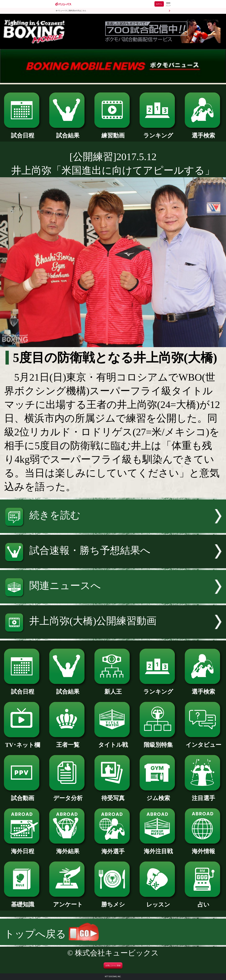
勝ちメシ (113, 902)
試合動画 (23, 795)
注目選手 (203, 795)
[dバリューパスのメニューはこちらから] (168, 4)
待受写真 (113, 795)
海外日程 (23, 848)
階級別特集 (158, 742)
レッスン (158, 902)
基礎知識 (23, 902)
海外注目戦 (158, 848)
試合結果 (68, 133)
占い (203, 902)
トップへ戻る (51, 934)
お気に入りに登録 (113, 966)
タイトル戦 (113, 742)
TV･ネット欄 (23, 742)
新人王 (113, 689)
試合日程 (23, 133)
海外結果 (68, 848)
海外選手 (113, 849)
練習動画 (113, 133)
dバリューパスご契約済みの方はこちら (71, 11)
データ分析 (68, 795)
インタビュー (203, 742)
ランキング (158, 133)
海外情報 (203, 848)
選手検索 (203, 133)
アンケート (68, 902)
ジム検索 (158, 795)
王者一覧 (68, 742)
